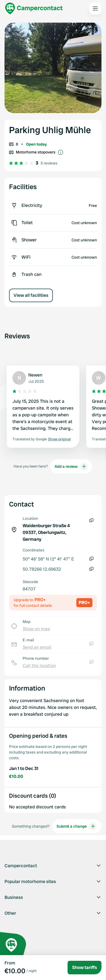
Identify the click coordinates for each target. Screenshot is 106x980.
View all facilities (31, 295)
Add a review (71, 466)
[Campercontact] (34, 8)
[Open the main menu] (95, 8)
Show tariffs (85, 967)
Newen (35, 375)
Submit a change (77, 826)
